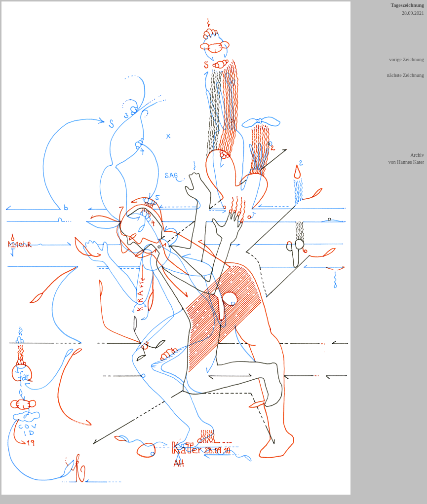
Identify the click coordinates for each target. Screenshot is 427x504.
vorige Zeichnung (407, 59)
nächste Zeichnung (406, 75)
